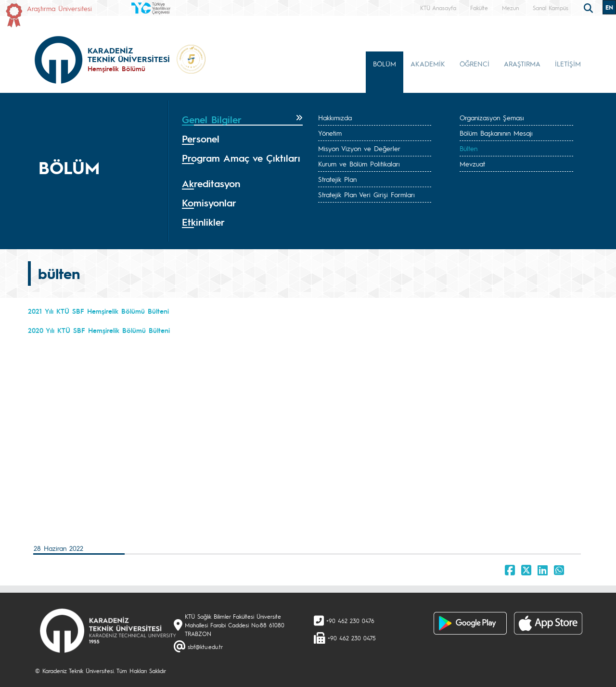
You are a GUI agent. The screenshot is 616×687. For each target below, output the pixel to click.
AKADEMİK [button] (428, 64)
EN (609, 7)
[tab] (242, 120)
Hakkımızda (335, 117)
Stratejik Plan (337, 179)
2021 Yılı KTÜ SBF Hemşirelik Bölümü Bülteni (98, 311)
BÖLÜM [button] (385, 64)
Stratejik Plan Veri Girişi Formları (366, 194)
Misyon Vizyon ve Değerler (359, 148)
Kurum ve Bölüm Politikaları (359, 164)
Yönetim (330, 133)
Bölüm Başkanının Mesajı (496, 133)
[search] (590, 7)
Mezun (510, 8)
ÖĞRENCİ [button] (475, 64)
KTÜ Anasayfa (438, 8)
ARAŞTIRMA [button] (522, 64)
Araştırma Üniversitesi (59, 8)
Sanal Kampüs (551, 8)
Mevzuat (472, 164)
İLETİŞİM (568, 64)
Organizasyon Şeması (492, 117)
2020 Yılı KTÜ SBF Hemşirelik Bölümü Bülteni (99, 330)
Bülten (468, 148)
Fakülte (479, 8)
